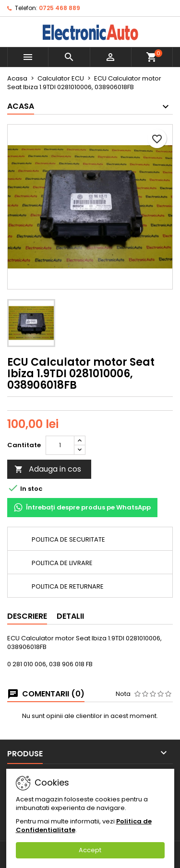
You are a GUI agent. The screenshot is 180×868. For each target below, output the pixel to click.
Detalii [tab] (70, 616)
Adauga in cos (48, 469)
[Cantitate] (60, 445)
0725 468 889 (60, 8)
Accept (90, 850)
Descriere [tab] (27, 616)
